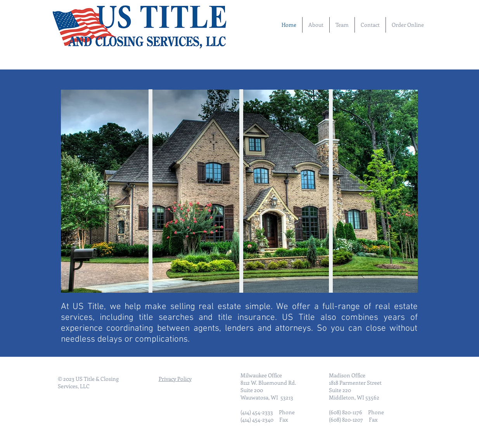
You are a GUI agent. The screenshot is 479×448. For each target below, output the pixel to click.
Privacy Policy (175, 379)
